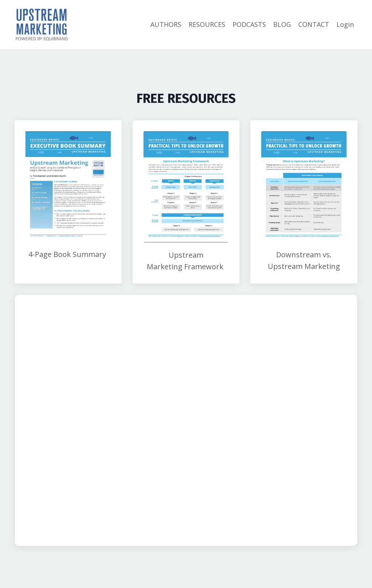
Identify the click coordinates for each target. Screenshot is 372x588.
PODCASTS (249, 24)
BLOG (282, 24)
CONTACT (314, 24)
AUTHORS (166, 24)
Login (345, 24)
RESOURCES (207, 24)
